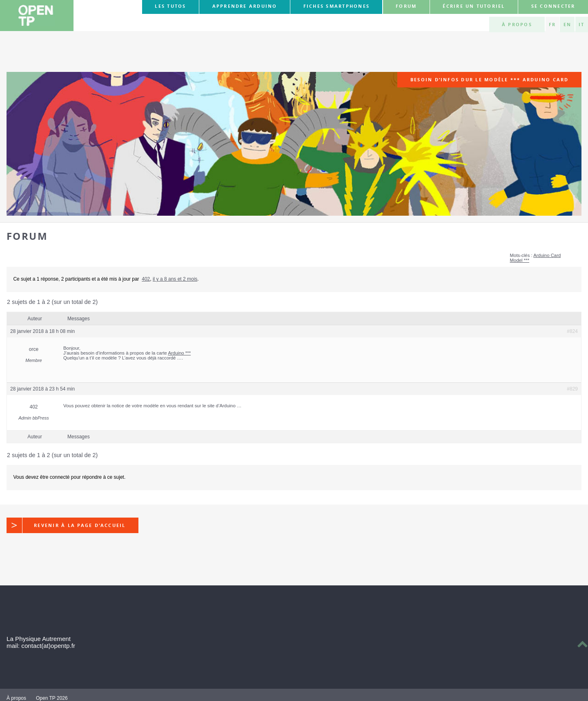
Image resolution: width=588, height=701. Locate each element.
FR (552, 25)
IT (581, 25)
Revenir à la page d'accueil (66, 525)
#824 (572, 331)
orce (34, 349)
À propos (517, 25)
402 (146, 279)
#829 (572, 389)
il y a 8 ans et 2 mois (175, 279)
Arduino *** (179, 353)
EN (567, 25)
